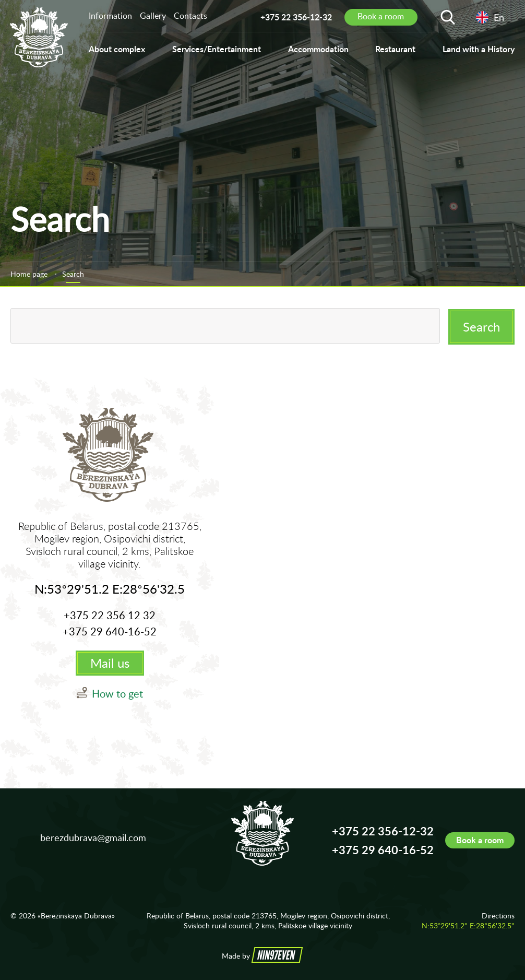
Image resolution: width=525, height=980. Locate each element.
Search (481, 326)
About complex (117, 49)
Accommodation (318, 49)
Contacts (190, 16)
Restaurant (395, 49)
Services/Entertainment (217, 49)
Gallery (153, 16)
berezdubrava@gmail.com (93, 837)
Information (110, 16)
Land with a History (479, 49)
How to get (117, 694)
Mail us (110, 663)
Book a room (480, 840)
